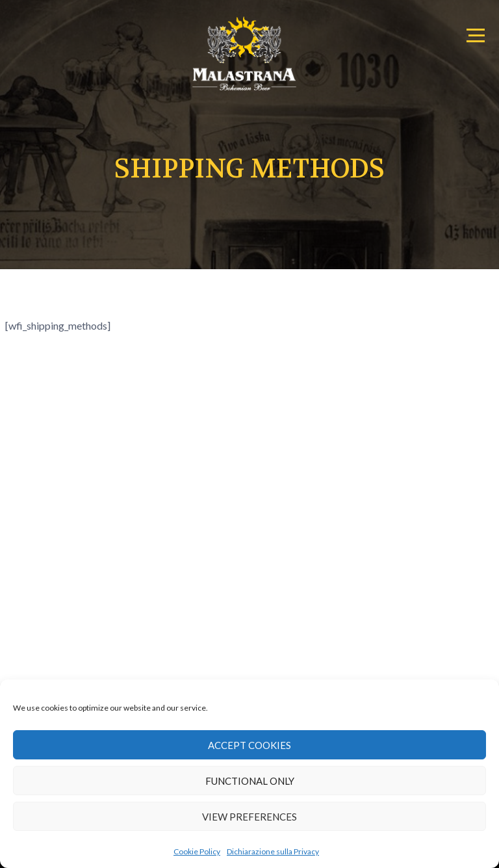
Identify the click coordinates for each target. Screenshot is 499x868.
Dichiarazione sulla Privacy (273, 851)
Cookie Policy (197, 851)
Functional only (250, 781)
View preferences (249, 817)
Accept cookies (249, 745)
